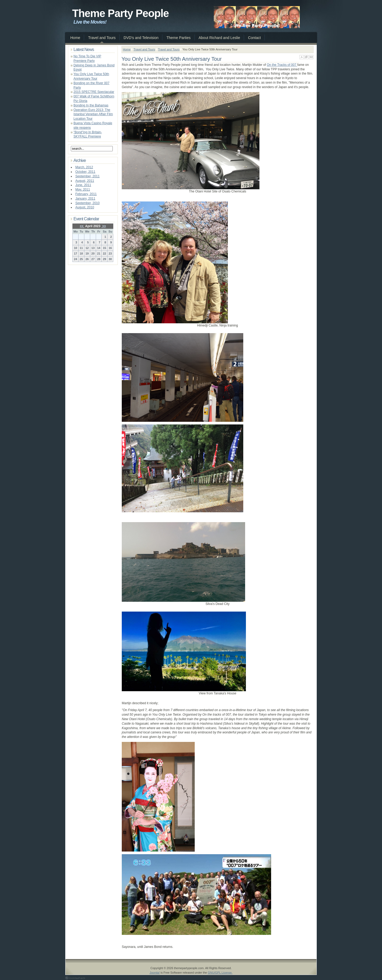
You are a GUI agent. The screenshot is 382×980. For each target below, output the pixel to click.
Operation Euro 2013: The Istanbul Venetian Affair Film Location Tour (93, 114)
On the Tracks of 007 (282, 65)
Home (127, 49)
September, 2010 (87, 203)
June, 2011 (83, 185)
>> (104, 226)
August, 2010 (85, 207)
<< (82, 226)
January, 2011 (85, 199)
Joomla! (155, 973)
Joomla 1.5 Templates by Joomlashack (75, 978)
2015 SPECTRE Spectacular (94, 92)
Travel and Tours (144, 49)
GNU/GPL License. (220, 973)
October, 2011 (85, 172)
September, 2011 (87, 176)
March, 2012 (84, 167)
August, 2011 (85, 181)
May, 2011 (83, 190)
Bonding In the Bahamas (91, 105)
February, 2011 (86, 194)
